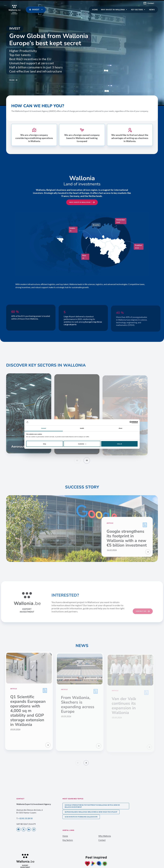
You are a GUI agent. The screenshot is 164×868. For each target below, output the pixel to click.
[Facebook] (18, 830)
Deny (45, 444)
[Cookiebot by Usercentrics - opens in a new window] (127, 422)
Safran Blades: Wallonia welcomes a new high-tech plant (91, 812)
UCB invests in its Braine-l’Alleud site (81, 817)
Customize (82, 444)
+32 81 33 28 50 (25, 818)
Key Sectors (68, 840)
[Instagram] (34, 830)
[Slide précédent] (77, 460)
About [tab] (120, 428)
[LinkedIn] (29, 830)
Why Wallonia (105, 836)
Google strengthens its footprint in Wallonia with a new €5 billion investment (92, 806)
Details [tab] (82, 428)
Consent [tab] (44, 428)
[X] (24, 830)
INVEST (36, 10)
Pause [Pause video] (13, 80)
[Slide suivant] (87, 460)
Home (65, 836)
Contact (149, 3)
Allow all (119, 444)
